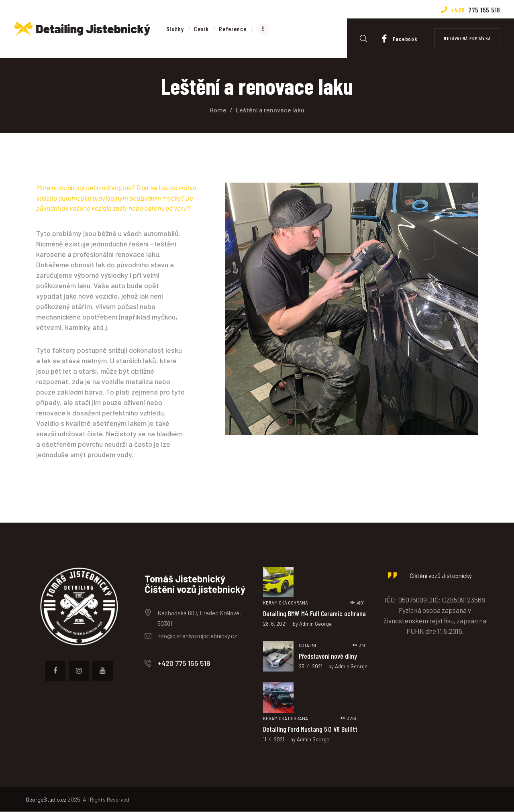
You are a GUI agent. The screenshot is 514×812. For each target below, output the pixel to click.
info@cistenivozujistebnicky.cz (197, 636)
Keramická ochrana (286, 603)
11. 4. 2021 (274, 740)
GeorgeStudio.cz (46, 800)
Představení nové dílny (328, 656)
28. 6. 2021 (275, 624)
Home (218, 110)
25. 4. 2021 (311, 667)
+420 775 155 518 (184, 663)
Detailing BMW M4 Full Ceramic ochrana (315, 613)
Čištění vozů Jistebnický (441, 576)
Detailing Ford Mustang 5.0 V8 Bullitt (311, 729)
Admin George (315, 624)
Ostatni (307, 645)
